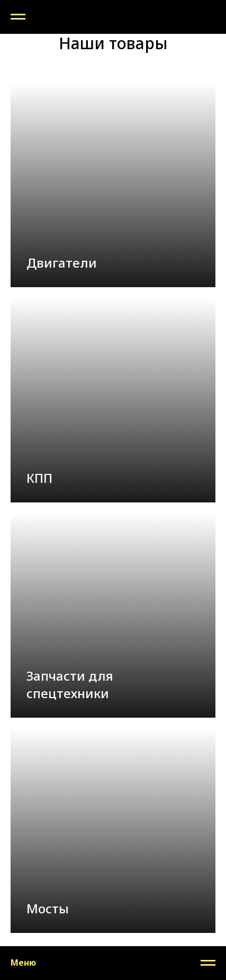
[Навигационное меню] (18, 17)
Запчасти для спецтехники (70, 684)
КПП (39, 478)
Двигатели (63, 263)
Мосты (49, 909)
